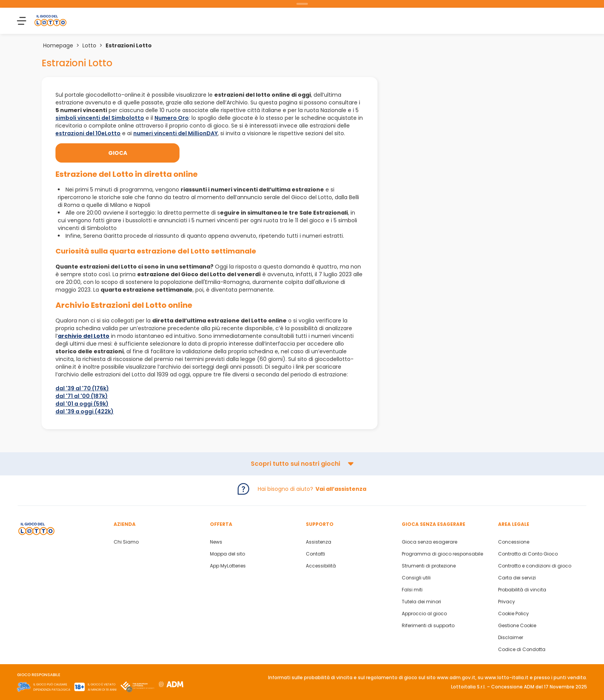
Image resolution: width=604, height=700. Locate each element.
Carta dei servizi (517, 578)
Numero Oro (172, 118)
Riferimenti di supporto (428, 626)
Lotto (89, 45)
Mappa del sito (227, 554)
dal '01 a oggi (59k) (82, 404)
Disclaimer (511, 638)
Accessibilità (321, 566)
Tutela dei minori (421, 602)
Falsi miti (412, 590)
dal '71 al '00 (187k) (82, 396)
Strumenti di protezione (429, 566)
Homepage (58, 45)
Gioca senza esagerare (430, 542)
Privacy (507, 602)
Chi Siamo (126, 542)
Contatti (315, 554)
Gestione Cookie (517, 626)
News (216, 542)
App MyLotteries (228, 566)
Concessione (514, 542)
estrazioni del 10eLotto (88, 133)
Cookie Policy (513, 614)
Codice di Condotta (522, 650)
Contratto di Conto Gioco (528, 554)
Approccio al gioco (424, 614)
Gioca (118, 153)
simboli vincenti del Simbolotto (100, 118)
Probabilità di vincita (522, 590)
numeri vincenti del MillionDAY (175, 133)
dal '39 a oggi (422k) (85, 411)
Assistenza (319, 542)
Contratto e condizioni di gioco (535, 566)
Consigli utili (416, 578)
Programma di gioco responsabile (442, 554)
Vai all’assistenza (341, 489)
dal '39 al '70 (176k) (82, 388)
